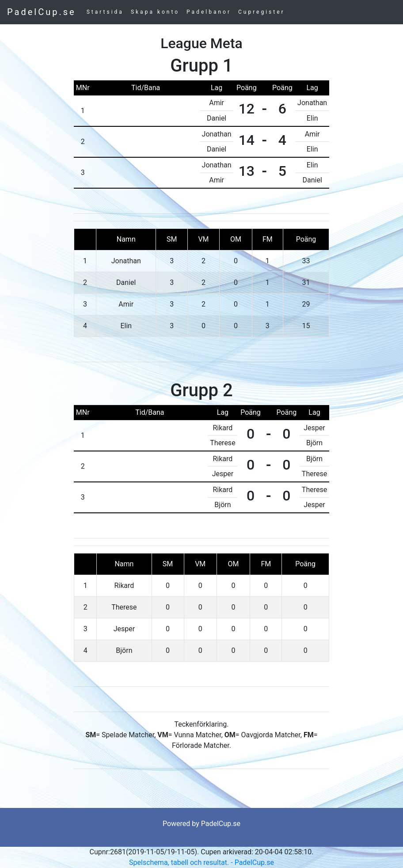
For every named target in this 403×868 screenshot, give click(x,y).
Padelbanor (209, 12)
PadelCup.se (42, 12)
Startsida (105, 12)
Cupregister (262, 12)
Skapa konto (155, 12)
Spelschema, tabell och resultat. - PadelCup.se (201, 862)
